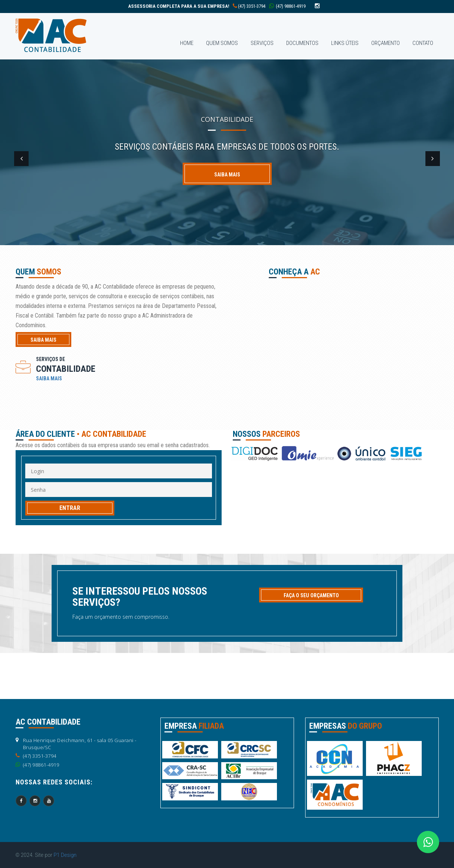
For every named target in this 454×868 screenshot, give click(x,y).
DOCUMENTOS (302, 43)
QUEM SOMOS (222, 43)
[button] (22, 160)
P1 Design (65, 855)
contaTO (423, 43)
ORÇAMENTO (386, 43)
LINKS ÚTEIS (345, 43)
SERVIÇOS (262, 43)
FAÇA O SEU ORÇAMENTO (311, 595)
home (187, 43)
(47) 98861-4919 (287, 6)
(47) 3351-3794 (197, 6)
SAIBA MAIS (49, 378)
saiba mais (43, 340)
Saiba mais (227, 175)
